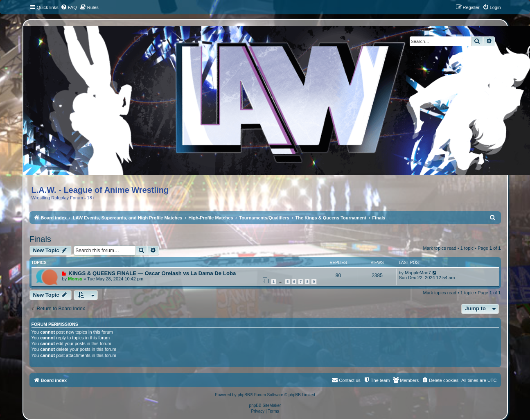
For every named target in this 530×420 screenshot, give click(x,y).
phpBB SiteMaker (265, 405)
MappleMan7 (418, 273)
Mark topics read (440, 248)
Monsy (75, 279)
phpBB (244, 395)
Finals (40, 239)
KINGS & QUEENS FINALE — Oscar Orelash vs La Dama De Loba (152, 273)
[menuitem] (69, 7)
